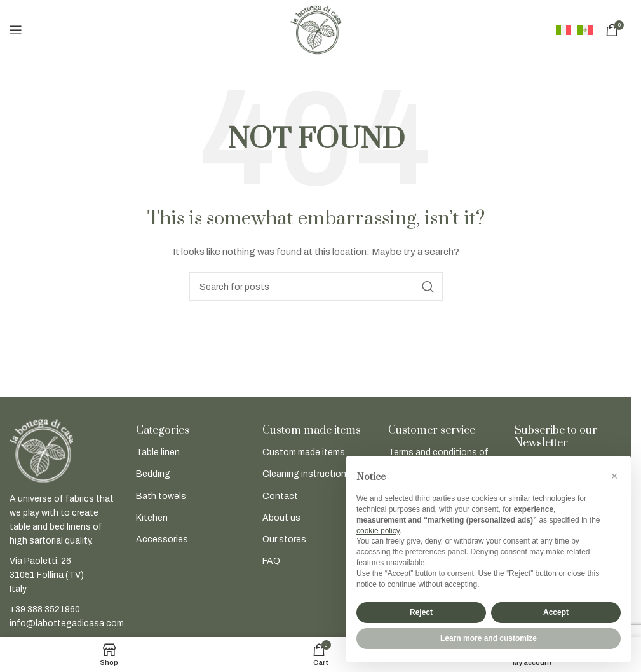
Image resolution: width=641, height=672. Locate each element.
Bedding (153, 474)
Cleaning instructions (307, 474)
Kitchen (152, 518)
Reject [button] (421, 612)
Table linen (158, 452)
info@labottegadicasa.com (67, 623)
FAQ (271, 561)
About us (281, 518)
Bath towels (161, 496)
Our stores (284, 539)
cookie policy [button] (378, 531)
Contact (280, 496)
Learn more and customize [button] (489, 638)
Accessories (162, 539)
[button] (614, 476)
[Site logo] (316, 30)
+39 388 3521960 (45, 609)
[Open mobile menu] (16, 30)
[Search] (316, 287)
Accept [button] (556, 612)
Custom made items (304, 452)
